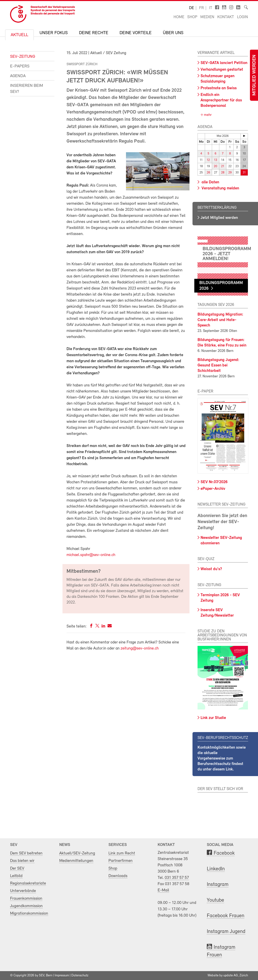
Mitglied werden (254, 75)
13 (216, 160)
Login (242, 17)
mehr (207, 115)
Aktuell (19, 35)
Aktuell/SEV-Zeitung (77, 853)
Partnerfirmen (121, 861)
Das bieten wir (22, 861)
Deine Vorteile (136, 33)
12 (208, 160)
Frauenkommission (26, 898)
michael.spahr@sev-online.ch (91, 555)
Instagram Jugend (226, 932)
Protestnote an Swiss (219, 88)
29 (230, 173)
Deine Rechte (94, 33)
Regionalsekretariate (28, 883)
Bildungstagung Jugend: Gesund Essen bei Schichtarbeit (218, 365)
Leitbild (16, 876)
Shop (192, 17)
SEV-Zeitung (23, 57)
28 (223, 173)
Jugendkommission (26, 906)
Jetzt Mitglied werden (219, 218)
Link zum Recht (122, 853)
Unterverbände (23, 891)
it (211, 8)
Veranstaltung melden (220, 188)
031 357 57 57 (177, 878)
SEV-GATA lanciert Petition (224, 63)
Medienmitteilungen (76, 861)
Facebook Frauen (226, 916)
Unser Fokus (54, 33)
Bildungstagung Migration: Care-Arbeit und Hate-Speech (220, 320)
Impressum (62, 976)
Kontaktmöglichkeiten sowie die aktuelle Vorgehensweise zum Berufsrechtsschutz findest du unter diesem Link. (222, 759)
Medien (207, 17)
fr (201, 8)
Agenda (18, 76)
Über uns (173, 33)
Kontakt (226, 17)
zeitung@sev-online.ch (140, 648)
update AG (231, 976)
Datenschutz (80, 976)
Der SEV (17, 868)
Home (179, 17)
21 (223, 166)
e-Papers (20, 66)
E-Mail (163, 890)
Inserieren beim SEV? (27, 89)
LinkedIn (216, 869)
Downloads (118, 876)
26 (208, 173)
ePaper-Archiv (213, 489)
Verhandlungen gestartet (222, 70)
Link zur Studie (213, 718)
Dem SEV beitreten (26, 853)
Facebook (224, 853)
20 (215, 166)
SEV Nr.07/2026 (214, 482)
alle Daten (210, 182)
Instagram (218, 885)
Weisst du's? (211, 569)
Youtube (215, 900)
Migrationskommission (29, 913)
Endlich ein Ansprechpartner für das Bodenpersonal (221, 100)
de (191, 8)
